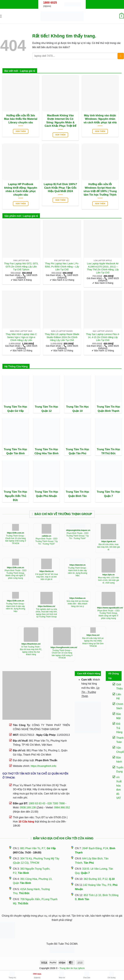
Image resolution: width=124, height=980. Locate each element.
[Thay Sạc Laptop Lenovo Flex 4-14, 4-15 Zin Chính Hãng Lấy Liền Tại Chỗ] (103, 309)
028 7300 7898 (56, 803)
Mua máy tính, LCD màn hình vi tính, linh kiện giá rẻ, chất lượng (108, 580)
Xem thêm (21, 131)
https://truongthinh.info (43, 766)
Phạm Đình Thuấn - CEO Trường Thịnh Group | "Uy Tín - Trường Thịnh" (46, 541)
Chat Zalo (87, 975)
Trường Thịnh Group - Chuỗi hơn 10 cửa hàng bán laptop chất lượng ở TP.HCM (15, 540)
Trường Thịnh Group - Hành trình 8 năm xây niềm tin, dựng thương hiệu (78, 572)
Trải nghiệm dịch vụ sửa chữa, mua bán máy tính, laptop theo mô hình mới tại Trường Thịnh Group (46, 613)
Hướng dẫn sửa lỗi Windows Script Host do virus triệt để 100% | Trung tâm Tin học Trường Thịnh (100, 189)
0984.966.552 (62, 807)
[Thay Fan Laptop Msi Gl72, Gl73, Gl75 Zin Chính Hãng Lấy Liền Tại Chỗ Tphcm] (21, 239)
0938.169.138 (28, 807)
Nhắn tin (62, 975)
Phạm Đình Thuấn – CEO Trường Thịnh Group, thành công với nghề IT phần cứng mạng (108, 614)
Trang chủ (12, 975)
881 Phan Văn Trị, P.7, (38, 848)
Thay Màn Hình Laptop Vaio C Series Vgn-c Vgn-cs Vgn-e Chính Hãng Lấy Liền (21, 337)
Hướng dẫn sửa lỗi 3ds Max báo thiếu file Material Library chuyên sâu (21, 119)
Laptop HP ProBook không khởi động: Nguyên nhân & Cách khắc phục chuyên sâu (21, 189)
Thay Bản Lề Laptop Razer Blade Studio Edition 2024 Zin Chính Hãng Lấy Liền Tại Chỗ (62, 337)
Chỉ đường (112, 975)
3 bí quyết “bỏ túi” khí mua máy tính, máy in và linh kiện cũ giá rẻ (46, 577)
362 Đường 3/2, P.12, (99, 879)
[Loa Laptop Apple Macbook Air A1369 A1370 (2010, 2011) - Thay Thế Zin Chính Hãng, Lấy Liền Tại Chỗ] (103, 239)
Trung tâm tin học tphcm (72, 968)
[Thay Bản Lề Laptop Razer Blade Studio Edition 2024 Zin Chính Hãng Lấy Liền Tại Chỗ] (62, 309)
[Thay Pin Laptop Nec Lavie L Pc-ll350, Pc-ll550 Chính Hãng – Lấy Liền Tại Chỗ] (62, 239)
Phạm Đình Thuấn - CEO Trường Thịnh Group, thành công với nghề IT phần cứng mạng (16, 574)
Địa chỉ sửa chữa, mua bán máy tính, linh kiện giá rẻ (108, 547)
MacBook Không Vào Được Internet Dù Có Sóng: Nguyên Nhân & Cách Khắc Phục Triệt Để (60, 121)
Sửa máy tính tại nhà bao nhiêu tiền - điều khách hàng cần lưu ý (77, 604)
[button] (2, 16)
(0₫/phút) (37, 975)
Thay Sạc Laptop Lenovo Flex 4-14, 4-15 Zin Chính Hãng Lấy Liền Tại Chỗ (103, 337)
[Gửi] (121, 56)
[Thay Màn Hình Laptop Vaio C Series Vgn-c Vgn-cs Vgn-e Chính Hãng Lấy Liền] (21, 309)
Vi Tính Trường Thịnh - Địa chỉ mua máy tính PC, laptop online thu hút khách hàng (31, 651)
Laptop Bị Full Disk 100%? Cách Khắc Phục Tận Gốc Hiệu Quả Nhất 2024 (60, 188)
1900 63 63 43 (37, 803)
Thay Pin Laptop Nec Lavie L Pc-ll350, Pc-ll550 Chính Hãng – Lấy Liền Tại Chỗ (62, 267)
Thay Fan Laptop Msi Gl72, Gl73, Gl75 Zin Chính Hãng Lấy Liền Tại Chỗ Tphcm (21, 267)
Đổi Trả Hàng (119, 728)
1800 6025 (50, 3)
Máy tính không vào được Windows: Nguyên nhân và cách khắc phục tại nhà (100, 119)
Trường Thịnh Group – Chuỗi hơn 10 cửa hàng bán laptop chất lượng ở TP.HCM (62, 654)
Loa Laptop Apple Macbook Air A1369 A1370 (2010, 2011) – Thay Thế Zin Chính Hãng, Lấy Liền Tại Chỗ (103, 268)
